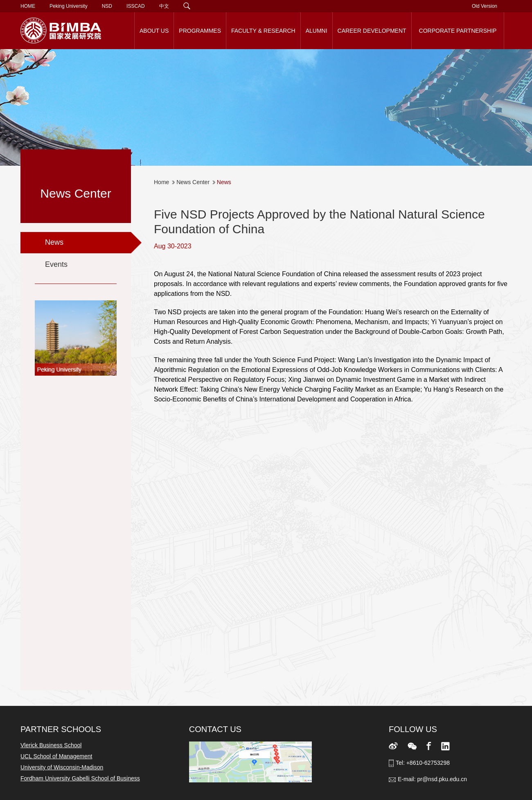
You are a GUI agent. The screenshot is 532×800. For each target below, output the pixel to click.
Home (161, 182)
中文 (164, 6)
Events (56, 264)
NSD (107, 6)
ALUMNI (317, 31)
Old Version (485, 6)
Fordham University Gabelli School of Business (80, 778)
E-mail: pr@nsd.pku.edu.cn (432, 779)
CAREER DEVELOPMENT (372, 31)
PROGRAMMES (200, 31)
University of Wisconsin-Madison (62, 767)
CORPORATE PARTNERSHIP (458, 31)
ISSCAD (136, 6)
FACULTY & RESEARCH (263, 31)
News (54, 242)
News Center (193, 182)
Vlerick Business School (51, 745)
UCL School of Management (56, 756)
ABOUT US (154, 31)
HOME (28, 6)
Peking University (69, 6)
